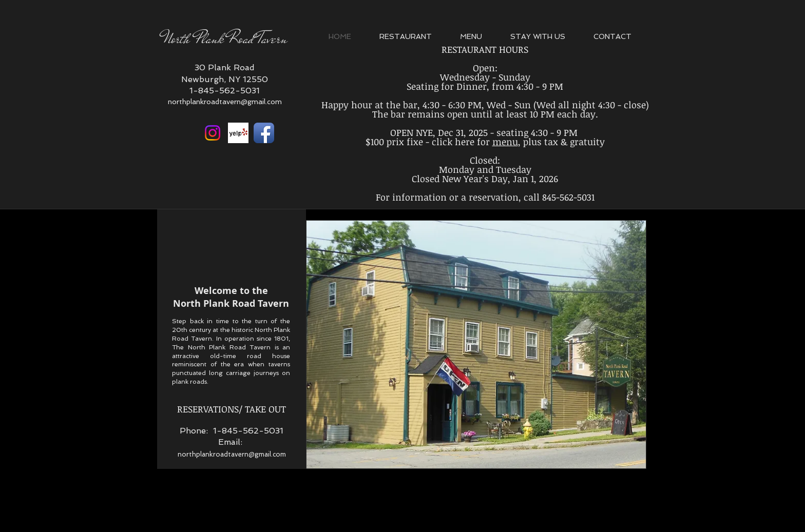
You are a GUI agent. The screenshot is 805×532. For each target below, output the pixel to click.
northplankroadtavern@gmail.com (225, 102)
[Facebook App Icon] (264, 133)
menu (505, 142)
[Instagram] (213, 133)
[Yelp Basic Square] (238, 133)
